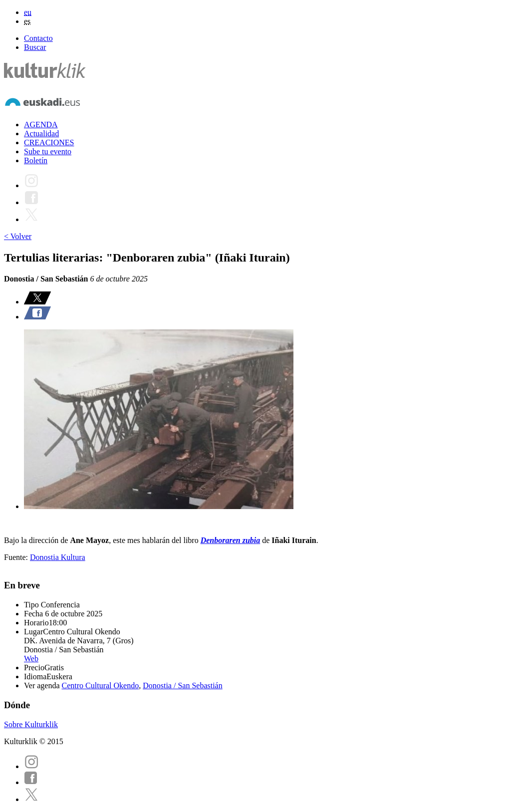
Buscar (35, 47)
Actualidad (41, 134)
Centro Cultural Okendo (101, 685)
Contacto (38, 38)
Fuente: (17, 557)
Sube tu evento (48, 151)
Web (31, 659)
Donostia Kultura (58, 557)
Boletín (36, 160)
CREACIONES (49, 142)
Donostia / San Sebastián (183, 685)
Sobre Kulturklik (31, 724)
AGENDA (41, 125)
